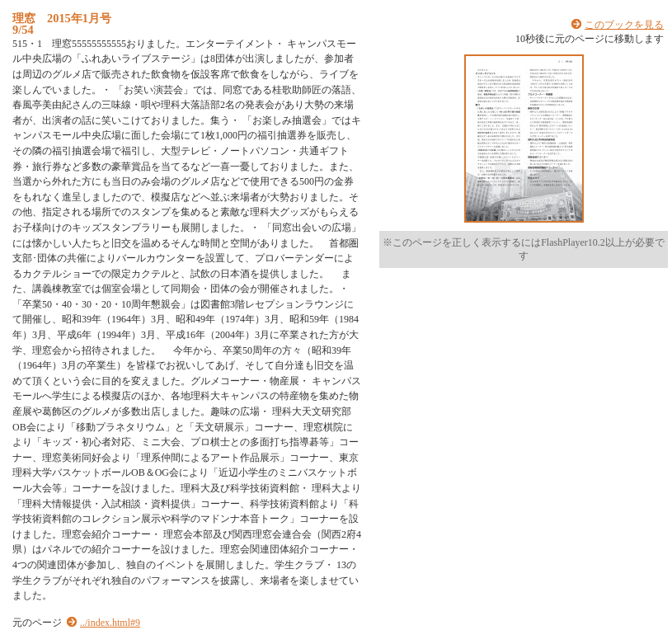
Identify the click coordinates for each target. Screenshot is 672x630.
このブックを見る (624, 25)
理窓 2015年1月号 (62, 18)
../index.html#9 (110, 623)
